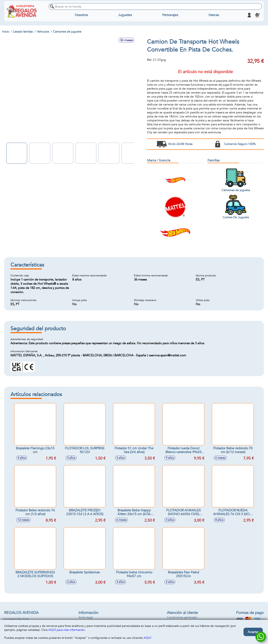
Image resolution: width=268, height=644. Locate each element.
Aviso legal (86, 617)
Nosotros (81, 15)
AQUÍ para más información (67, 630)
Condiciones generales (182, 617)
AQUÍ (147, 638)
